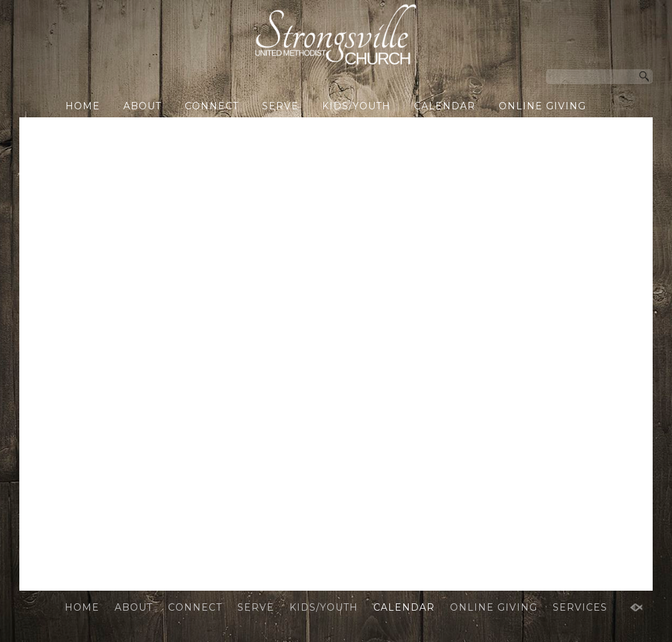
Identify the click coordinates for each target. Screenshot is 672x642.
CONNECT (212, 106)
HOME (83, 106)
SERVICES (325, 128)
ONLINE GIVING (542, 106)
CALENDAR (445, 106)
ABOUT (142, 106)
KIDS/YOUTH (356, 106)
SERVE (280, 106)
